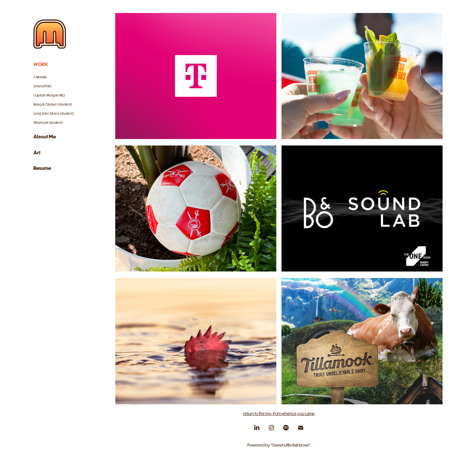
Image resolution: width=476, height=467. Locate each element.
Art (37, 152)
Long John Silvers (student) (54, 113)
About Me (45, 136)
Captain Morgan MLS (49, 95)
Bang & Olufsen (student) (53, 104)
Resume (42, 168)
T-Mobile (40, 77)
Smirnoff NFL (43, 86)
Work (41, 64)
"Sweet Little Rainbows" (290, 445)
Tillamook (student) (48, 122)
